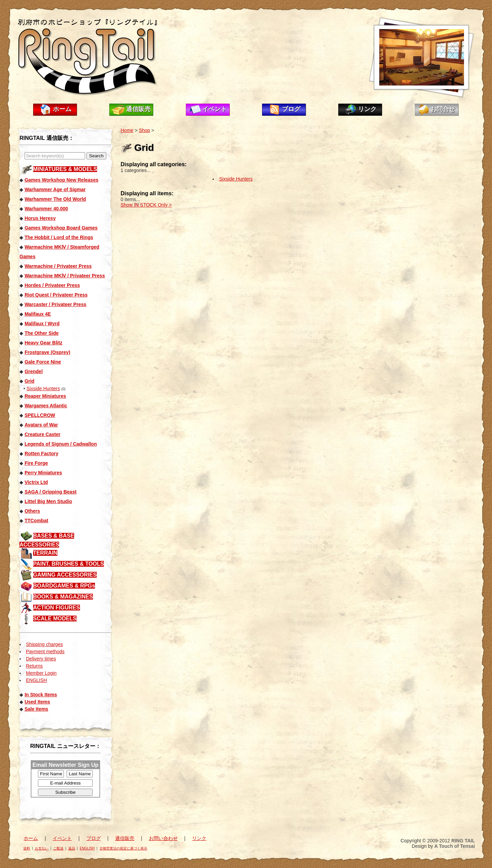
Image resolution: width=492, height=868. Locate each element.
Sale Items (36, 709)
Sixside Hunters (43, 389)
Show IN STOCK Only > (146, 205)
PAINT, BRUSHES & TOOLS (69, 564)
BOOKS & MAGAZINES (63, 597)
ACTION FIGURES (57, 608)
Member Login (41, 673)
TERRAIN (45, 553)
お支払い (42, 848)
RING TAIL (463, 841)
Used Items (37, 702)
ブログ (291, 109)
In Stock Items (41, 695)
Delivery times (41, 659)
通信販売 (138, 109)
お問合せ (443, 109)
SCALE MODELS (55, 619)
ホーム (62, 109)
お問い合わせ (163, 838)
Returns (34, 666)
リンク (367, 109)
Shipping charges (44, 644)
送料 (27, 848)
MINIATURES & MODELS (65, 169)
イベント (215, 109)
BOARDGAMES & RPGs (64, 586)
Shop (144, 130)
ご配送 (58, 848)
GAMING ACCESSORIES (65, 575)
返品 (72, 848)
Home (127, 130)
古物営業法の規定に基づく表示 (123, 848)
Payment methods (45, 652)
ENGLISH (36, 680)
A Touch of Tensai (455, 846)
